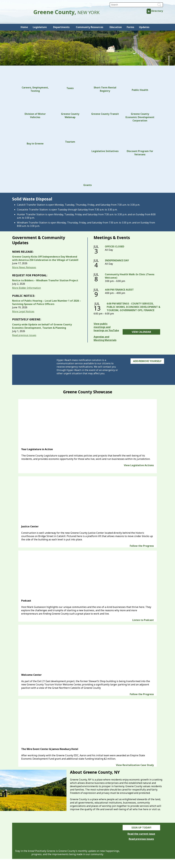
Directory (157, 11)
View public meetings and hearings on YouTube (106, 327)
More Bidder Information (26, 288)
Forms (130, 27)
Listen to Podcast (143, 620)
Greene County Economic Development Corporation (140, 109)
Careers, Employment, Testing (35, 82)
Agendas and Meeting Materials (105, 338)
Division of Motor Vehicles (35, 107)
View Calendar (141, 332)
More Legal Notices (23, 311)
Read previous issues (24, 335)
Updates (144, 27)
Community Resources (90, 27)
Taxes (70, 81)
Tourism (70, 134)
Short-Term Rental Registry (105, 82)
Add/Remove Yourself (147, 361)
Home (24, 27)
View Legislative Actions (139, 465)
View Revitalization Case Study (135, 765)
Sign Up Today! (141, 828)
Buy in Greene (35, 135)
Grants (88, 173)
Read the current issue (141, 834)
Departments (61, 27)
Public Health (140, 82)
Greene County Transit (105, 106)
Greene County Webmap (70, 107)
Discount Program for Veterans (140, 141)
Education (116, 27)
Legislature (40, 27)
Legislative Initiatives (105, 139)
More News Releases (24, 267)
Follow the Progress (142, 546)
